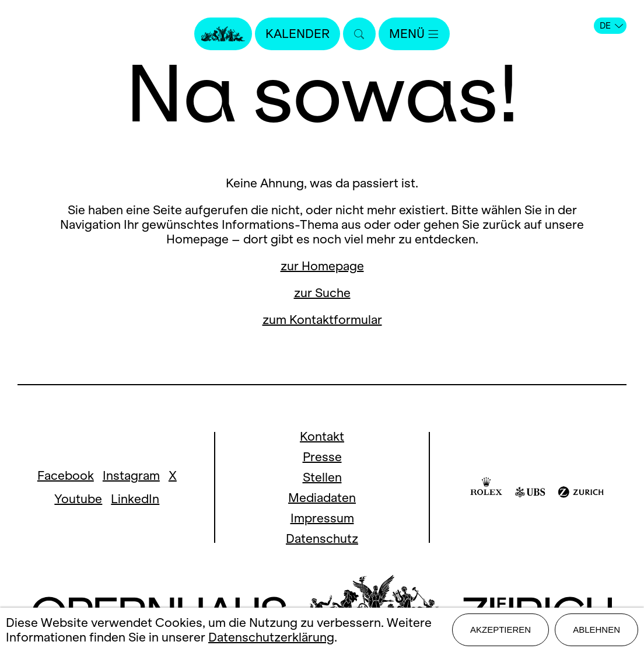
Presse (322, 457)
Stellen (322, 477)
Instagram (131, 475)
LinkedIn (135, 499)
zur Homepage (322, 266)
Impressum (322, 518)
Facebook (66, 475)
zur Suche (322, 293)
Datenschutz (322, 538)
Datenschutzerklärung (271, 637)
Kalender (297, 34)
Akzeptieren (501, 630)
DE (611, 26)
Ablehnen (596, 630)
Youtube (78, 499)
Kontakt (322, 436)
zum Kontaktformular (322, 320)
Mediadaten (322, 498)
